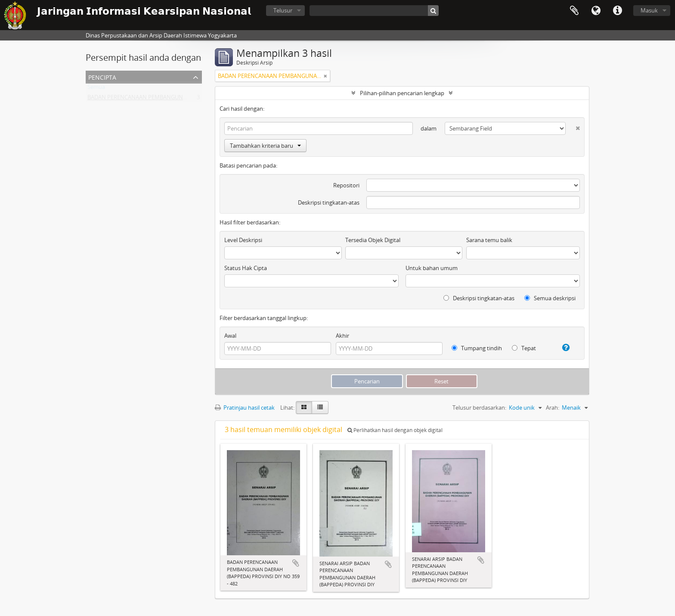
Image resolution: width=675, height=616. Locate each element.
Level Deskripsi (243, 240)
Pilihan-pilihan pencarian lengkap (402, 93)
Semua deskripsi (550, 298)
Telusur (283, 10)
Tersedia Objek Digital (373, 240)
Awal (230, 336)
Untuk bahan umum (432, 268)
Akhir (342, 336)
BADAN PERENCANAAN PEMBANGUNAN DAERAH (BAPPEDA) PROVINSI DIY (183, 99)
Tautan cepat (617, 11)
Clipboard (574, 11)
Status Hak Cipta (246, 268)
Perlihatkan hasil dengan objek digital (395, 430)
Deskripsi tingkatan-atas (329, 202)
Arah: (553, 408)
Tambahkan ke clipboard (296, 563)
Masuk (649, 10)
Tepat (524, 348)
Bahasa (596, 11)
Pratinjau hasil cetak (245, 408)
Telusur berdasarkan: (479, 408)
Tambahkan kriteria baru (265, 146)
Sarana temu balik (489, 240)
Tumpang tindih (477, 348)
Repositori (346, 185)
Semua (96, 89)
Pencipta (102, 76)
